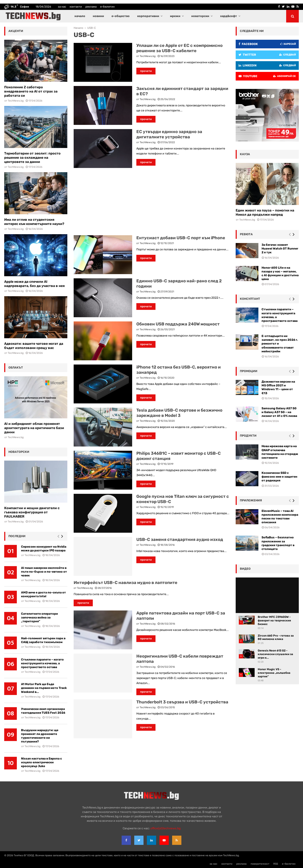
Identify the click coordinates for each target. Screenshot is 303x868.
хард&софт (229, 16)
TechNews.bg (148, 56)
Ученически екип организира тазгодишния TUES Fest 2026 (43, 711)
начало (80, 16)
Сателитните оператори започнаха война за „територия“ (39, 618)
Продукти (248, 436)
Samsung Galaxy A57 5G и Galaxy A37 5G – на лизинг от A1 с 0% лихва (279, 412)
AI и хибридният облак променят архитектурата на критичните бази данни (34, 428)
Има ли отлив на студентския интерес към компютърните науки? (34, 222)
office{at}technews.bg (165, 828)
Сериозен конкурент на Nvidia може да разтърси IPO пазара (44, 549)
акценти (16, 31)
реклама (91, 7)
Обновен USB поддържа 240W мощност (178, 324)
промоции (249, 371)
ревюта (246, 234)
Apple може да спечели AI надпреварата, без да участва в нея (34, 284)
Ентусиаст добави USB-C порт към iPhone (181, 238)
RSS (276, 864)
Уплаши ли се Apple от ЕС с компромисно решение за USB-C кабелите (179, 48)
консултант (250, 299)
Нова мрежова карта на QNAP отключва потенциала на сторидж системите (280, 452)
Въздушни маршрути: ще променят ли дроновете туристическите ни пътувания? (40, 736)
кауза (245, 154)
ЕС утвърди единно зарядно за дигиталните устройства (169, 134)
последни (17, 536)
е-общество (121, 16)
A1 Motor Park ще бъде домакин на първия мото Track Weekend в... (44, 688)
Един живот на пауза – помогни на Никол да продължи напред (265, 212)
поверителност (260, 864)
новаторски (200, 16)
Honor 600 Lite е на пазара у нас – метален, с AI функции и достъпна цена (280, 273)
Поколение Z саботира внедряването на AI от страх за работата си (31, 91)
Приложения (251, 500)
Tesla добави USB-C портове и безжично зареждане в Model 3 (179, 413)
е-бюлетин (107, 7)
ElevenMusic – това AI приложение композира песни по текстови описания (280, 517)
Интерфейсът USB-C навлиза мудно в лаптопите (126, 583)
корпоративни (148, 16)
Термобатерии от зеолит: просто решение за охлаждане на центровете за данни (32, 158)
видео (245, 569)
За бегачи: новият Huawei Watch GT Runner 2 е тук (280, 249)
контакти (76, 7)
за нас (62, 7)
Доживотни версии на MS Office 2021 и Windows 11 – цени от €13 (278, 387)
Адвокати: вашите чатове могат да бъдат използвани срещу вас (34, 346)
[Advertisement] (151, 202)
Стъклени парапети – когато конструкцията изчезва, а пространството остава (42, 663)
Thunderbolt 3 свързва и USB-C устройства (182, 702)
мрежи (175, 16)
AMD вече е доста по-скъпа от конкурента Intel (43, 594)
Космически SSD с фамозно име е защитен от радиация (279, 477)
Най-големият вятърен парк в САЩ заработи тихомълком (43, 640)
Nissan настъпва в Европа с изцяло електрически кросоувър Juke (41, 762)
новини (98, 16)
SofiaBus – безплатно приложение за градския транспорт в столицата (278, 543)
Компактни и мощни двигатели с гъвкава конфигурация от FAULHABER (32, 512)
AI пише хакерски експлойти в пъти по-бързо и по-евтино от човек (44, 572)
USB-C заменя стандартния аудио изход (180, 539)
